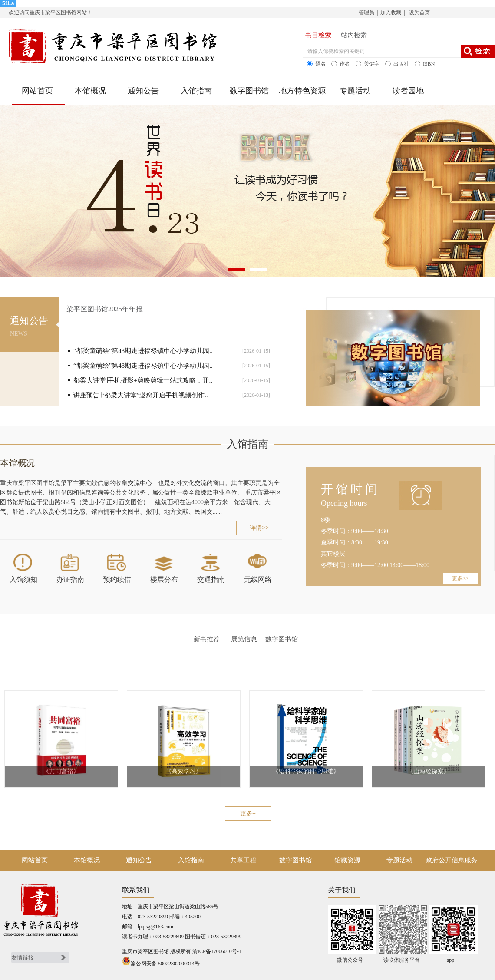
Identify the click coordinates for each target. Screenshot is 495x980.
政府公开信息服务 (452, 860)
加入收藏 (391, 13)
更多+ (248, 813)
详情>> (259, 528)
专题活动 (355, 91)
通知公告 (143, 91)
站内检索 (354, 35)
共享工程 (243, 860)
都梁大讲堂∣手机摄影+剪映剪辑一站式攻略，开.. (143, 380)
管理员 (366, 13)
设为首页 (419, 13)
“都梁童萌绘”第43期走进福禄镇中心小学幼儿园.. (143, 351)
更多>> (460, 578)
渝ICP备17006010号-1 (217, 951)
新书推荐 (207, 639)
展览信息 (244, 639)
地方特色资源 (302, 91)
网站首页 (37, 91)
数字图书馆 (249, 91)
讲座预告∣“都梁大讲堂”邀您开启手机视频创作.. (141, 395)
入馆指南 (196, 91)
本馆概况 (90, 91)
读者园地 (408, 91)
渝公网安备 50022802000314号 (161, 964)
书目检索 (318, 35)
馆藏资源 (347, 860)
